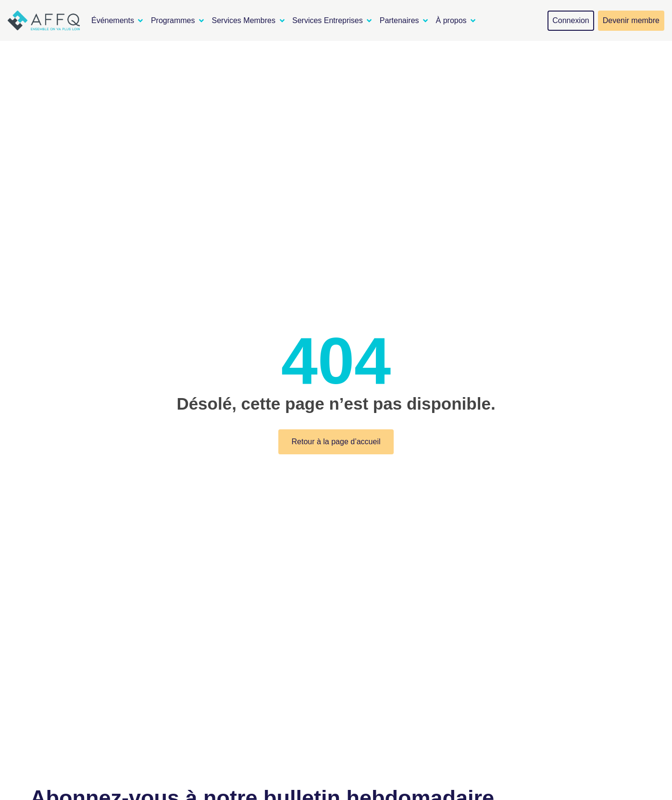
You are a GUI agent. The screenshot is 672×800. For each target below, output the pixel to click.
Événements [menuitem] (113, 20)
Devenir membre (631, 20)
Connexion (571, 20)
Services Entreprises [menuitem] (328, 20)
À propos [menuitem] (451, 20)
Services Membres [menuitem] (244, 20)
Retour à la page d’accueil (336, 442)
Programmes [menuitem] (173, 20)
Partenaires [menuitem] (399, 20)
